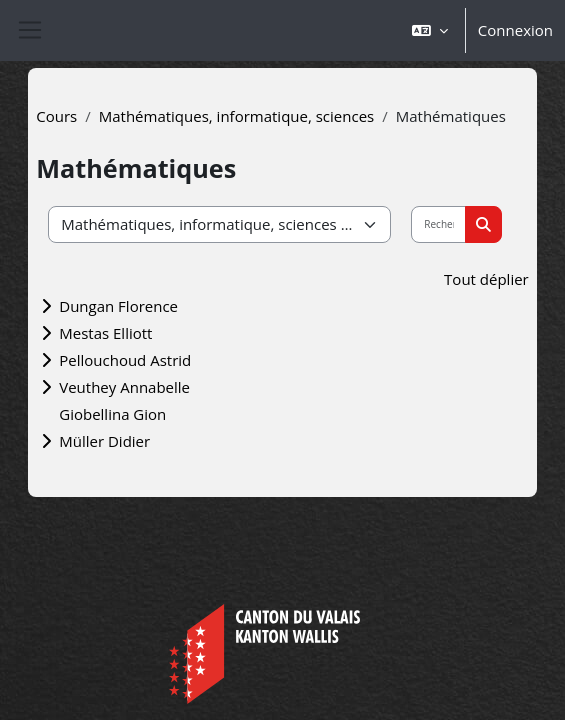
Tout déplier (486, 279)
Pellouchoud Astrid (125, 360)
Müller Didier (104, 441)
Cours (56, 116)
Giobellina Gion (112, 414)
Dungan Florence (118, 306)
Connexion (515, 30)
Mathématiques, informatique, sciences (237, 116)
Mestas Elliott (105, 333)
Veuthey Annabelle (124, 387)
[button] (430, 30)
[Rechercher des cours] (439, 224)
